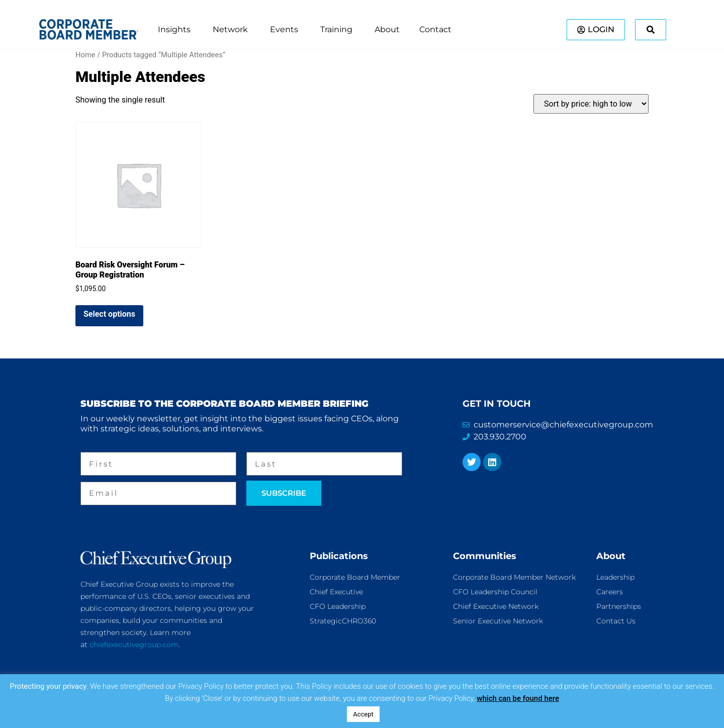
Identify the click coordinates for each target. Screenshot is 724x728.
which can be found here (518, 698)
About (611, 556)
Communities (485, 556)
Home (85, 55)
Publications (339, 556)
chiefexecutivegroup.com (134, 645)
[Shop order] (591, 104)
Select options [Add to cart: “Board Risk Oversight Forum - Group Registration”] (109, 314)
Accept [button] (363, 714)
